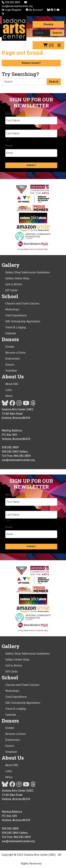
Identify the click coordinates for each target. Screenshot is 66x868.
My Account (34, 10)
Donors (10, 365)
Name (9, 113)
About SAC (12, 384)
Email (9, 146)
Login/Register (12, 10)
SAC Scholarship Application (23, 321)
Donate (48, 24)
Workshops (12, 309)
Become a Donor (15, 353)
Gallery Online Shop (17, 278)
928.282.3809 (11, 2)
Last (8, 139)
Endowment (12, 359)
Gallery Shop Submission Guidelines (28, 272)
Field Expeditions (16, 315)
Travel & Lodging (16, 327)
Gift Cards (11, 290)
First (8, 126)
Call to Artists (14, 284)
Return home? (31, 63)
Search (57, 33)
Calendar (11, 333)
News (9, 396)
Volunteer (11, 371)
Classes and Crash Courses (22, 303)
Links (9, 390)
